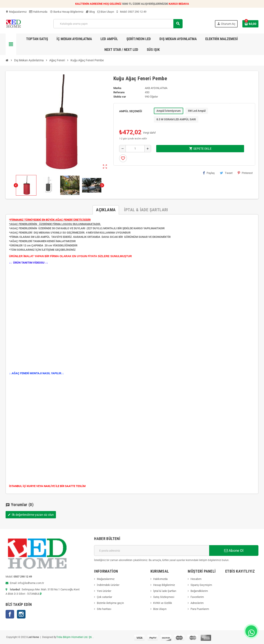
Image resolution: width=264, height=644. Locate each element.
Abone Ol (234, 550)
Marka (117, 88)
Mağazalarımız (16, 12)
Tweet (226, 173)
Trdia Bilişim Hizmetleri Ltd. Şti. (75, 637)
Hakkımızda (38, 12)
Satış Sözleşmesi (164, 597)
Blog (90, 12)
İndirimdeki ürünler (108, 585)
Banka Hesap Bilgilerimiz (67, 12)
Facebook (10, 614)
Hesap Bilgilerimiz (164, 585)
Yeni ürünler (104, 591)
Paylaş (209, 173)
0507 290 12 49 (137, 12)
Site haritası (104, 609)
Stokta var (120, 97)
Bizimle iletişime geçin (110, 603)
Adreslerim (197, 603)
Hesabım (196, 579)
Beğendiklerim (199, 591)
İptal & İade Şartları (165, 591)
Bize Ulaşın (106, 12)
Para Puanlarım (200, 609)
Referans (119, 92)
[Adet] (135, 149)
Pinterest (245, 173)
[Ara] (118, 24)
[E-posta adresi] (152, 550)
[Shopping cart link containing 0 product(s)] (250, 24)
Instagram (21, 614)
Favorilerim (197, 597)
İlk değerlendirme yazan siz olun (31, 515)
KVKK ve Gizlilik (163, 603)
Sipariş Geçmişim (201, 585)
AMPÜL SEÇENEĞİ (131, 111)
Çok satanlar (104, 597)
